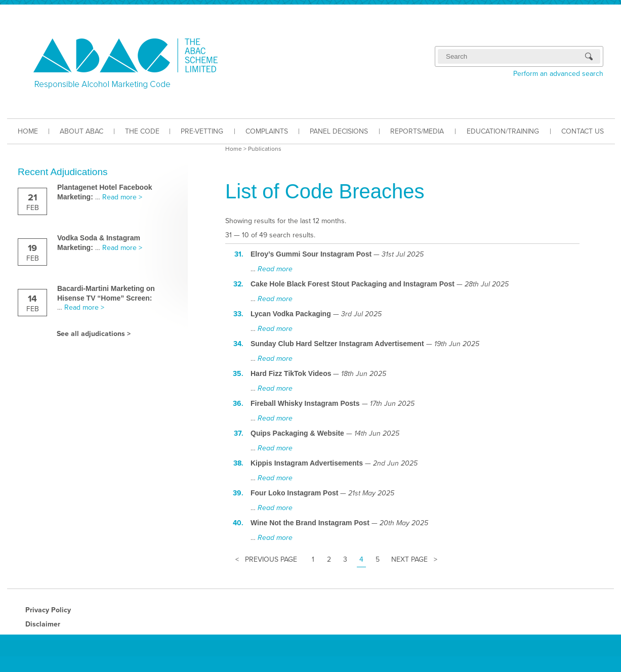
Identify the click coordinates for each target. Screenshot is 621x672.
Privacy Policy (48, 610)
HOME (28, 131)
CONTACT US (583, 131)
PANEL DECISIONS (339, 131)
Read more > (122, 197)
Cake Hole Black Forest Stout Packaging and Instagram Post (353, 284)
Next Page (409, 559)
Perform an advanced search (558, 74)
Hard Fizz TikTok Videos (291, 373)
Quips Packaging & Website (297, 433)
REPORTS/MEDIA (417, 131)
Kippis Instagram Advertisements (307, 463)
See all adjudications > (94, 334)
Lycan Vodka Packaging (291, 314)
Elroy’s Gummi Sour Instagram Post (311, 254)
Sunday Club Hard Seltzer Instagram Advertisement (337, 344)
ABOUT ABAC (81, 131)
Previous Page (271, 559)
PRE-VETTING (202, 131)
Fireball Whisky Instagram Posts (305, 403)
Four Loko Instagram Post (294, 493)
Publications (265, 149)
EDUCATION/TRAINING (503, 131)
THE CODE (142, 131)
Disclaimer (43, 624)
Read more (275, 269)
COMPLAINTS (267, 131)
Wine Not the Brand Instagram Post (310, 523)
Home (234, 149)
